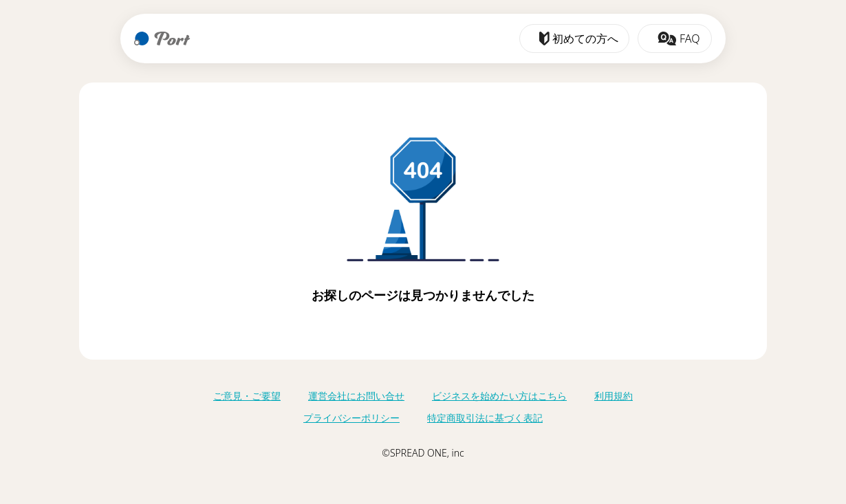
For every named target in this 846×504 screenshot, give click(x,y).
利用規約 (614, 396)
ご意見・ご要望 (247, 396)
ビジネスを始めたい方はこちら (499, 396)
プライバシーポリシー (351, 418)
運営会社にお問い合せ (356, 396)
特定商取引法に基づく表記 (485, 418)
